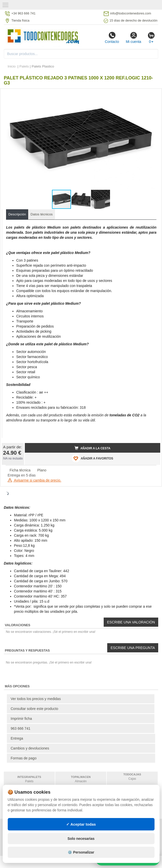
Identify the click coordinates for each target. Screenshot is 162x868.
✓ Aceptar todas (81, 824)
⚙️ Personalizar (81, 852)
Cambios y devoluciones (30, 748)
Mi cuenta (133, 38)
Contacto (112, 38)
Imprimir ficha (21, 719)
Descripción (17, 214)
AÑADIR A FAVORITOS (92, 458)
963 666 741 (21, 728)
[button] (152, 95)
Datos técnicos (41, 214)
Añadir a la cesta (93, 448)
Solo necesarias (81, 839)
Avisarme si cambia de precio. (34, 480)
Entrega (17, 738)
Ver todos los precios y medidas (36, 699)
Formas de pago (24, 758)
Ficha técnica (20, 470)
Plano (42, 470)
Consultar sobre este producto (34, 709)
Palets (24, 66)
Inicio (12, 66)
